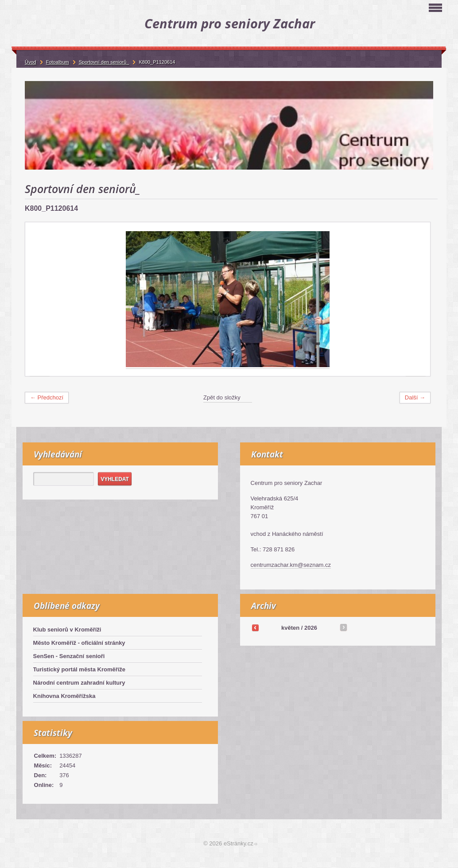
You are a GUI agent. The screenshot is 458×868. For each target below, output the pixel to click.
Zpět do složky (222, 397)
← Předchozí (47, 397)
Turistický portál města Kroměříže (80, 669)
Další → (415, 397)
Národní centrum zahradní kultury (79, 683)
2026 (311, 628)
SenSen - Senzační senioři (69, 656)
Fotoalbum (58, 62)
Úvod (31, 62)
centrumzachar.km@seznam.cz (291, 565)
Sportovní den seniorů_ (104, 62)
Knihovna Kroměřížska (64, 696)
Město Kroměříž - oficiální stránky (79, 643)
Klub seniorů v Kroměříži (67, 630)
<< (255, 628)
